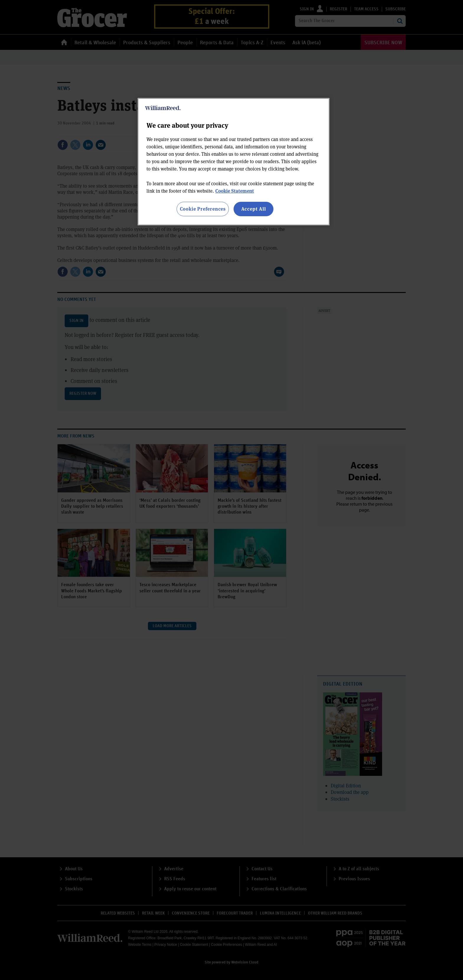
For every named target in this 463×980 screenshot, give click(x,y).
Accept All (254, 209)
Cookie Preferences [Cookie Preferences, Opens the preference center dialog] (203, 209)
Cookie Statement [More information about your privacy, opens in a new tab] (235, 191)
